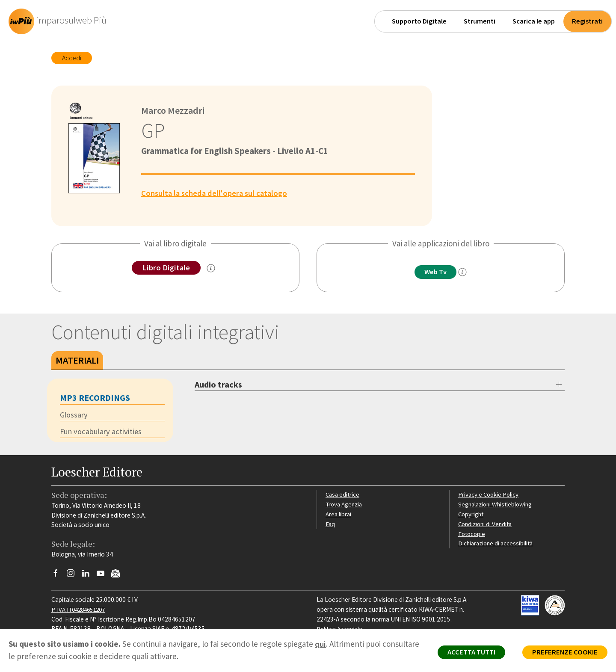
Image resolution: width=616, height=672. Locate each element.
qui (320, 644)
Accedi (72, 58)
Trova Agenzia (345, 505)
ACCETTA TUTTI (466, 653)
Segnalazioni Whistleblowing (497, 505)
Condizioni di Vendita (487, 525)
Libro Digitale (166, 268)
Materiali (77, 361)
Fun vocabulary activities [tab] (102, 432)
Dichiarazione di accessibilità (497, 544)
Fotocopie (472, 534)
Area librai (339, 515)
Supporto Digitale (419, 21)
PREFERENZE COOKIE (563, 653)
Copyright (472, 515)
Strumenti (480, 21)
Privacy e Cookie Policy (489, 495)
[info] (464, 272)
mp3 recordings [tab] (95, 398)
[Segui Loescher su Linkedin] (89, 576)
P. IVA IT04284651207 (81, 610)
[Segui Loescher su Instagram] (74, 576)
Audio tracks (218, 385)
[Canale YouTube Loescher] (104, 576)
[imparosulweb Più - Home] (60, 21)
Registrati (587, 21)
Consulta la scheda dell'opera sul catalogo (216, 193)
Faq (330, 525)
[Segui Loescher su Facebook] (59, 576)
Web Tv (435, 272)
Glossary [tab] (74, 415)
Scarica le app (534, 21)
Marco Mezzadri (174, 110)
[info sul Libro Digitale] (211, 269)
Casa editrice (343, 495)
